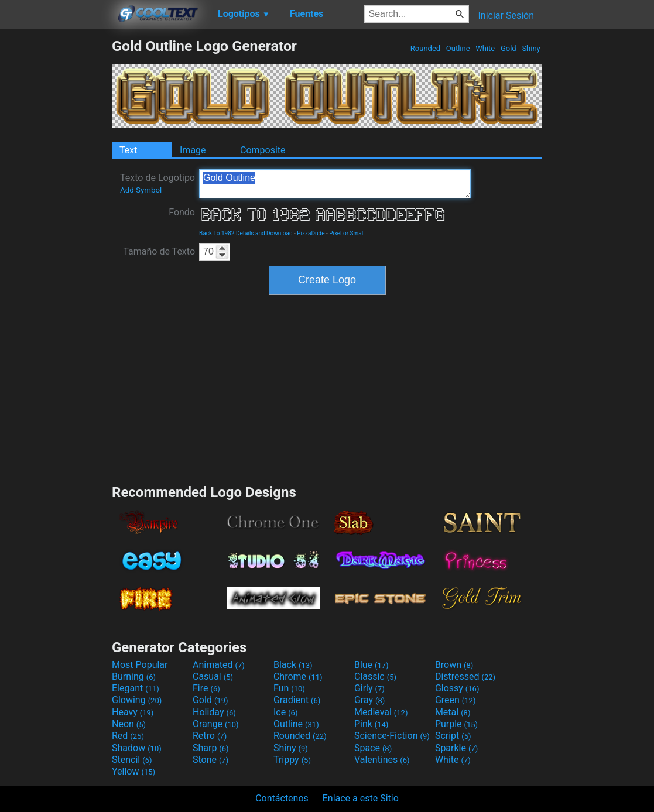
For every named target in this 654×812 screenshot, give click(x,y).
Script (453, 736)
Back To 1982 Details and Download (246, 233)
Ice (285, 712)
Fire (206, 688)
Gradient (297, 700)
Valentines (382, 760)
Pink (371, 724)
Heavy (133, 712)
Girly (369, 688)
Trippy (292, 760)
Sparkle (456, 748)
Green (456, 700)
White (485, 48)
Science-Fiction (392, 736)
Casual (213, 676)
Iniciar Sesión (506, 16)
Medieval (381, 712)
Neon (129, 724)
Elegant (136, 688)
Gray (369, 700)
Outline (458, 48)
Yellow (133, 771)
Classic (375, 676)
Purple (456, 724)
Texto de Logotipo (157, 183)
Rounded (426, 48)
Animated (219, 665)
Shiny (531, 48)
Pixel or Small (347, 233)
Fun (289, 688)
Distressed (465, 676)
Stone (210, 760)
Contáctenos (282, 798)
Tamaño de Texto (159, 251)
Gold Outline (335, 184)
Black (293, 665)
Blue (371, 665)
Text (128, 150)
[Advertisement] (56, 213)
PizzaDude (311, 233)
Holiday (214, 712)
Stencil (132, 760)
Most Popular (140, 665)
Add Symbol (141, 190)
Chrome (298, 676)
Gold (509, 48)
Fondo (182, 212)
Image (193, 150)
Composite (263, 150)
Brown (454, 665)
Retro (210, 736)
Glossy (457, 688)
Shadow (137, 748)
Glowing (137, 700)
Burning (134, 676)
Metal (453, 712)
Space (373, 748)
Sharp (211, 748)
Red (128, 736)
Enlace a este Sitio (361, 798)
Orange (216, 724)
